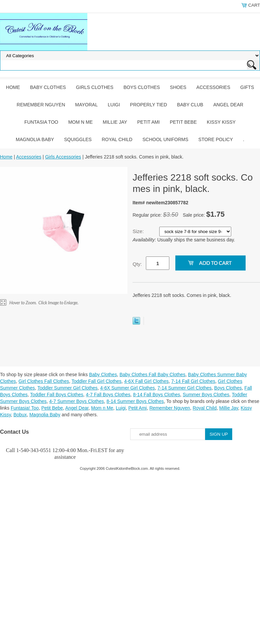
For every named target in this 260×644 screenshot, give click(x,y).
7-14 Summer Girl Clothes (184, 388)
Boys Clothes (142, 87)
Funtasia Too (41, 122)
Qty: (137, 264)
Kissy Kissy (221, 122)
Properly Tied (149, 105)
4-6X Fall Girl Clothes (146, 381)
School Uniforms (165, 139)
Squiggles (78, 139)
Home (13, 87)
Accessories (213, 87)
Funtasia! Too (25, 408)
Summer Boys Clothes (206, 395)
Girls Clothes (95, 87)
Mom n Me (80, 122)
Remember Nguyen (41, 105)
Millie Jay (115, 122)
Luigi (114, 105)
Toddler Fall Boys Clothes (57, 395)
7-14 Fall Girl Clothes (193, 381)
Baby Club (190, 105)
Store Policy (216, 139)
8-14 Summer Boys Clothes (135, 401)
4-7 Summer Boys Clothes (76, 401)
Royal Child (117, 139)
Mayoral (86, 105)
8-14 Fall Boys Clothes (156, 395)
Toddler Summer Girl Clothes (68, 388)
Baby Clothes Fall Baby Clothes (152, 374)
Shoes (178, 87)
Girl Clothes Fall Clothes (44, 381)
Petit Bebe (183, 122)
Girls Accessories (63, 157)
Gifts (247, 87)
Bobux (20, 415)
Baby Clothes (48, 87)
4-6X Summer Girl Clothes (127, 388)
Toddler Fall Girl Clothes (97, 381)
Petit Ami (148, 122)
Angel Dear (228, 105)
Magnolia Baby (35, 139)
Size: (139, 231)
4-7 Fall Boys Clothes (108, 395)
